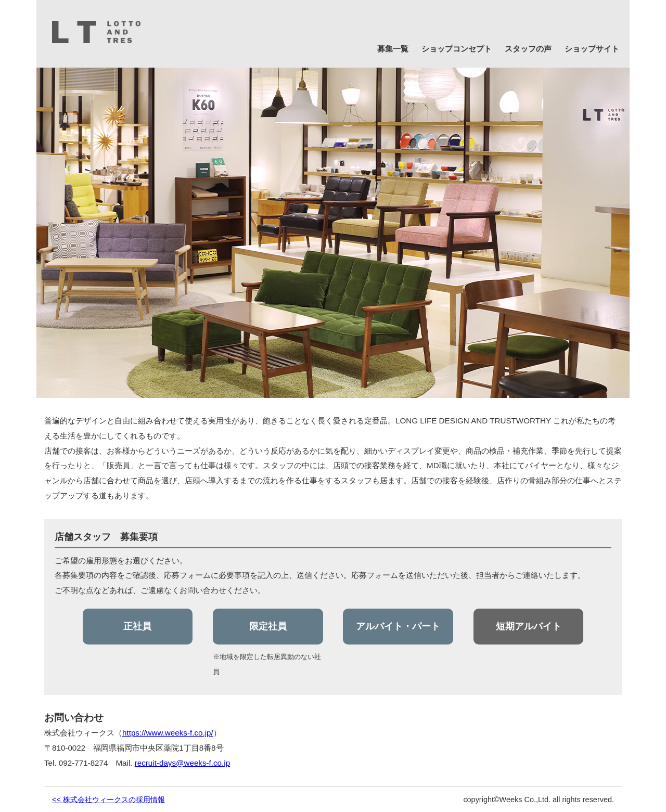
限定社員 (268, 626)
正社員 (137, 626)
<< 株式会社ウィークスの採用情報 (108, 800)
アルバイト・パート (398, 626)
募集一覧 (393, 49)
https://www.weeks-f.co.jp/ (168, 733)
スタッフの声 (528, 49)
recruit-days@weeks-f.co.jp (182, 763)
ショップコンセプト (457, 49)
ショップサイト (592, 49)
